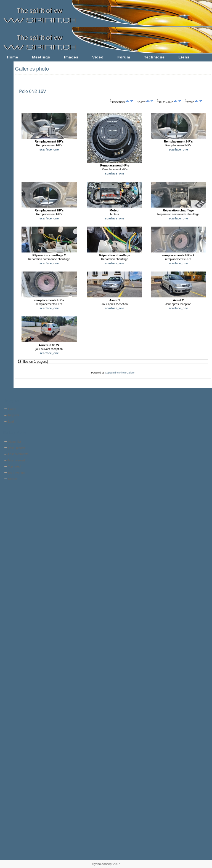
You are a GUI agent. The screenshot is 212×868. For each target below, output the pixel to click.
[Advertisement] (19, 517)
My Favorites (17, 473)
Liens (184, 57)
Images (71, 57)
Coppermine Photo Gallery (120, 373)
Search (13, 479)
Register (14, 415)
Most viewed (16, 460)
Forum (124, 57)
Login (12, 421)
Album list (14, 442)
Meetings (41, 57)
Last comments (18, 454)
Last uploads (17, 448)
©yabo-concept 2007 (106, 864)
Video (98, 57)
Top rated (14, 466)
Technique (154, 57)
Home (13, 57)
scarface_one (49, 149)
